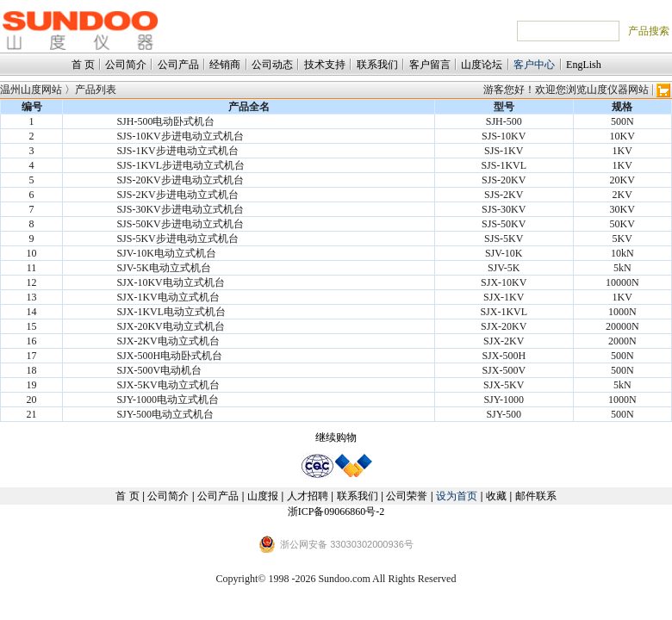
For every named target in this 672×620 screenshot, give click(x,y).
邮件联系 (536, 496)
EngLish (584, 65)
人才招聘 (308, 496)
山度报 (263, 496)
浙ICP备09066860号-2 (336, 512)
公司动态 (272, 65)
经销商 (225, 65)
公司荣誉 (407, 496)
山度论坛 (482, 65)
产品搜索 (649, 31)
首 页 (83, 65)
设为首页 (457, 496)
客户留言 (430, 65)
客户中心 (534, 65)
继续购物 (336, 437)
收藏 (496, 496)
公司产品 (178, 65)
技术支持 (325, 65)
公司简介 (126, 65)
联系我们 (377, 65)
